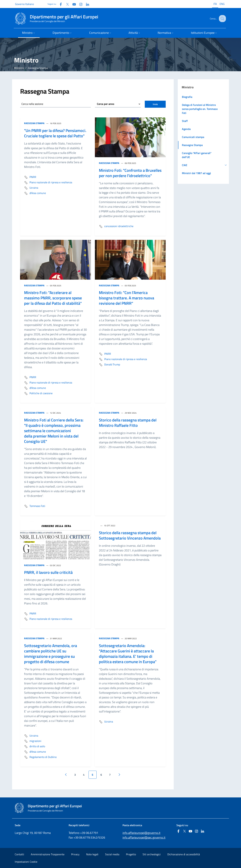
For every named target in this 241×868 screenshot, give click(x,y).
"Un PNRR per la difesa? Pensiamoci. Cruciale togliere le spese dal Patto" (55, 133)
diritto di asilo (35, 747)
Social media (112, 854)
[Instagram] (79, 4)
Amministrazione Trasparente (48, 854)
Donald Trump (109, 365)
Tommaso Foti (35, 506)
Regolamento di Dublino (40, 757)
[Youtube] (73, 4)
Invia (155, 104)
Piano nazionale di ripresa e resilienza (48, 183)
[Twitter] (66, 4)
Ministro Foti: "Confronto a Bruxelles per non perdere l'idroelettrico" (130, 173)
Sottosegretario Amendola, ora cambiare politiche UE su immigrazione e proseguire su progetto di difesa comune (51, 654)
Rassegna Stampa (34, 123)
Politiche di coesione (38, 394)
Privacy (75, 854)
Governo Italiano (24, 4)
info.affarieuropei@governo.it (141, 833)
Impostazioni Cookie (26, 862)
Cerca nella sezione (32, 104)
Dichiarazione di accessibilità (184, 854)
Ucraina (31, 188)
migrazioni (33, 741)
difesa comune (35, 193)
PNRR (30, 177)
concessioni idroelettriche (116, 226)
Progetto (131, 854)
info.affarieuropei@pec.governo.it (144, 837)
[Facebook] (59, 4)
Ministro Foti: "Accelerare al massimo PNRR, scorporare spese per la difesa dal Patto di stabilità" (53, 298)
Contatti (19, 854)
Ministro (19, 68)
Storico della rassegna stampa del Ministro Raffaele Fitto (128, 423)
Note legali (92, 854)
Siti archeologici (152, 854)
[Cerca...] (222, 19)
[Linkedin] (86, 4)
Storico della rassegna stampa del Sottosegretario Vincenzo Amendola (130, 535)
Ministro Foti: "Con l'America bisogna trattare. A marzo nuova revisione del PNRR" (127, 298)
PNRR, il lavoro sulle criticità (48, 572)
